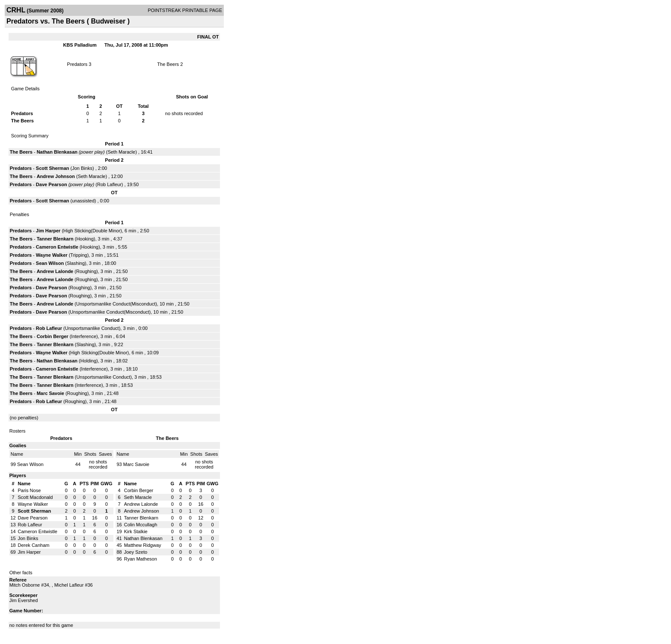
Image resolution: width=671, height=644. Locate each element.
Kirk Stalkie (136, 531)
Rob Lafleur (109, 184)
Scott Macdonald (36, 497)
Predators (78, 64)
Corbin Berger (53, 336)
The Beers (168, 64)
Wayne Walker (52, 255)
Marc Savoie (50, 393)
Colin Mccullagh (141, 525)
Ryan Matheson (141, 559)
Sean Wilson (50, 263)
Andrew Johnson (56, 176)
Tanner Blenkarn (55, 239)
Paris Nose (30, 490)
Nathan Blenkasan (57, 152)
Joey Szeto (136, 552)
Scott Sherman (53, 168)
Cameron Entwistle (57, 247)
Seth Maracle (121, 152)
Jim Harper (48, 231)
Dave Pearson (52, 184)
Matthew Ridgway (143, 545)
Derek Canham (34, 545)
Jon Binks (82, 168)
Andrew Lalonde (55, 271)
